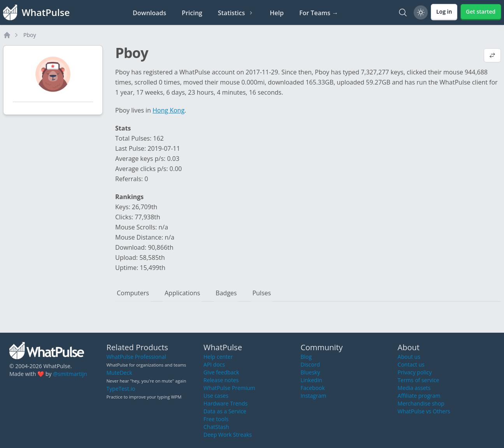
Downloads (149, 13)
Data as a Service (225, 411)
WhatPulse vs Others (424, 411)
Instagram (313, 396)
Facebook (313, 388)
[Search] (403, 12)
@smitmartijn (70, 374)
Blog (306, 357)
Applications (182, 293)
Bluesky (310, 372)
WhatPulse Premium (229, 388)
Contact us (411, 364)
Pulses (262, 293)
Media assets (414, 388)
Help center (218, 357)
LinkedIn (311, 380)
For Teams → (319, 13)
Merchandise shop (421, 403)
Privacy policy (415, 372)
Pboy (30, 35)
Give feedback (221, 372)
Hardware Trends (226, 403)
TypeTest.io (121, 389)
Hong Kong (169, 110)
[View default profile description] (492, 56)
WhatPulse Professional (136, 357)
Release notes (221, 380)
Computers (133, 293)
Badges (226, 293)
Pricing (192, 13)
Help (277, 13)
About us (409, 357)
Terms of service (419, 380)
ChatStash (216, 427)
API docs (214, 364)
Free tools (216, 419)
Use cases (216, 396)
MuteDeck (119, 373)
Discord (310, 364)
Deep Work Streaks (228, 435)
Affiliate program (419, 396)
